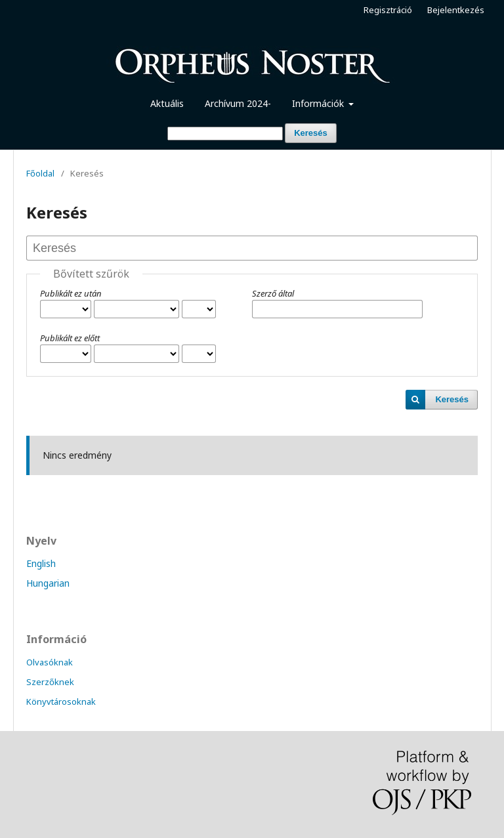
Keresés (311, 133)
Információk (319, 103)
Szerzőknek (50, 682)
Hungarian (48, 583)
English (41, 563)
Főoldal (40, 173)
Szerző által (273, 293)
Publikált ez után (71, 293)
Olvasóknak (50, 662)
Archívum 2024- (238, 103)
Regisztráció (388, 10)
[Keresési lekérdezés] (225, 134)
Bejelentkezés (456, 10)
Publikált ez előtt (70, 338)
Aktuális (167, 103)
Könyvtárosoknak (61, 702)
